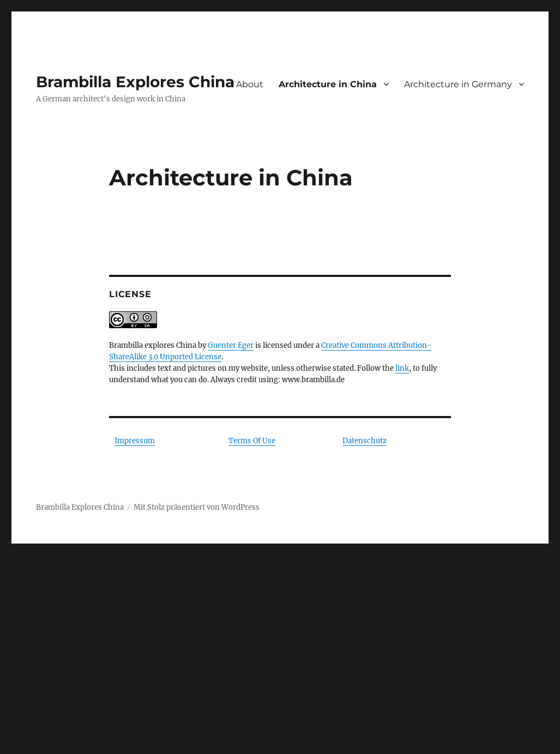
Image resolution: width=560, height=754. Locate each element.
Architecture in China (328, 84)
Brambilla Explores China (135, 82)
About (250, 84)
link (402, 368)
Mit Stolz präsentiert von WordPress (197, 507)
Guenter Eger (231, 345)
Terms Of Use (252, 441)
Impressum (135, 441)
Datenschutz (365, 441)
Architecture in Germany (458, 84)
